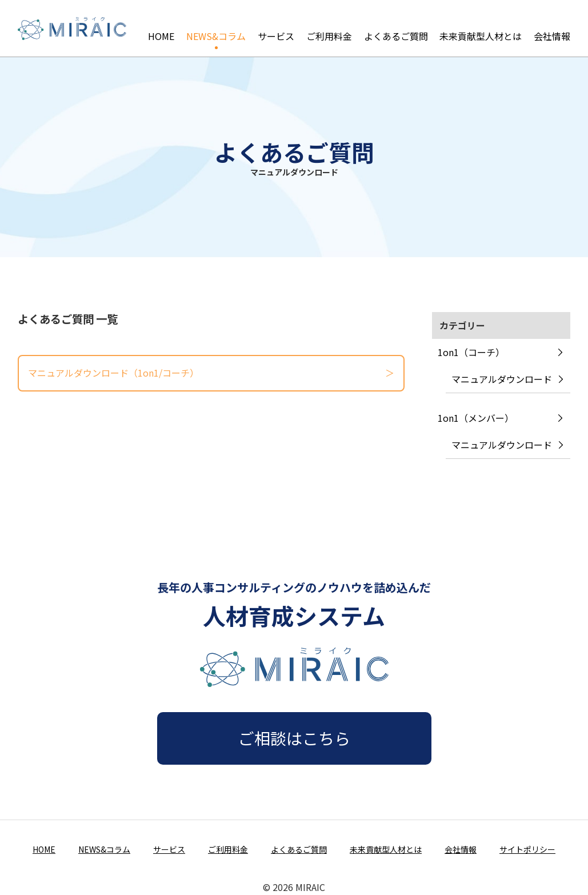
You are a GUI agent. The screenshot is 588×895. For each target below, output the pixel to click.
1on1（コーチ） (471, 352)
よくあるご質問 (396, 28)
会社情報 (552, 28)
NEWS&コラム (216, 28)
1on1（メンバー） (476, 418)
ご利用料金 (329, 28)
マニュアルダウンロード (502, 379)
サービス (276, 28)
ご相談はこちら (294, 738)
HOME (161, 28)
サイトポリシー (527, 849)
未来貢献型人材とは (481, 28)
